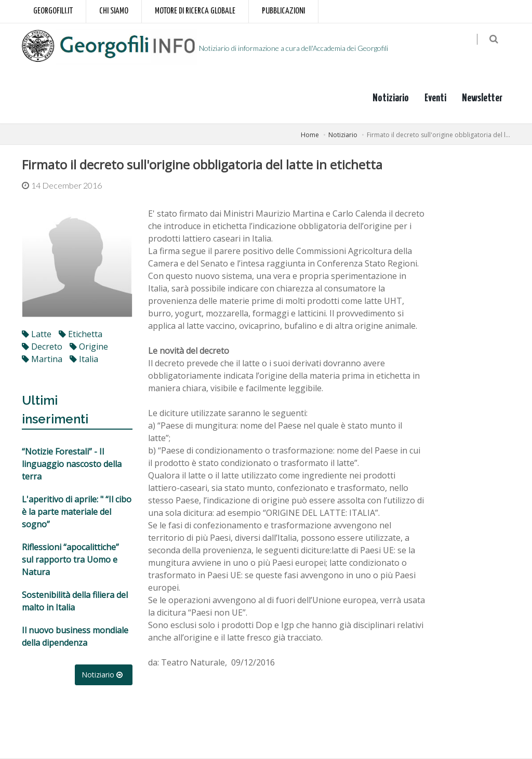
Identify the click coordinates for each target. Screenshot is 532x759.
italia (84, 359)
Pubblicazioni (283, 11)
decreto (42, 347)
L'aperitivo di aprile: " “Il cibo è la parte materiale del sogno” (77, 512)
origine (89, 347)
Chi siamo (114, 11)
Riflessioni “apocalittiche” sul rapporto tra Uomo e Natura (70, 560)
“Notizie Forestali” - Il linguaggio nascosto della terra (72, 464)
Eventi (435, 98)
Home (310, 135)
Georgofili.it (53, 11)
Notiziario (391, 98)
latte (37, 335)
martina (42, 359)
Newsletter (482, 98)
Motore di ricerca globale (195, 11)
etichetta (81, 335)
